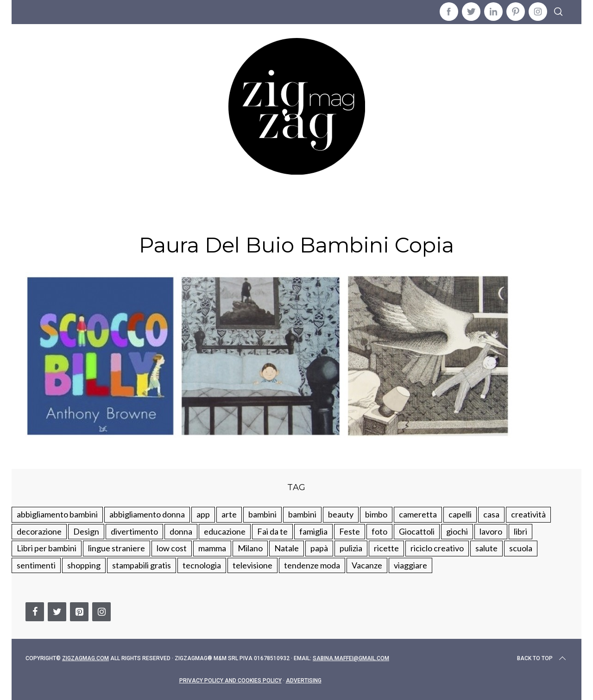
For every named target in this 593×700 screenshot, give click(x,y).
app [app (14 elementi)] (203, 514)
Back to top (542, 658)
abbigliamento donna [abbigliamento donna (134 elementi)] (147, 514)
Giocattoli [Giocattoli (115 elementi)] (417, 531)
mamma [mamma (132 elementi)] (212, 548)
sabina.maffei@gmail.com (351, 658)
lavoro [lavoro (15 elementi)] (491, 531)
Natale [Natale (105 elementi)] (287, 548)
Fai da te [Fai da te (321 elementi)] (272, 531)
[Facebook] (35, 612)
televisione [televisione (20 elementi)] (252, 565)
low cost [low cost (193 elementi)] (172, 548)
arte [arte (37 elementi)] (229, 514)
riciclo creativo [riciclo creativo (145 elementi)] (437, 548)
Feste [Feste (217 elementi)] (350, 531)
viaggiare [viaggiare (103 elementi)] (410, 565)
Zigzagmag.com (85, 658)
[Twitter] (57, 612)
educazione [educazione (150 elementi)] (225, 531)
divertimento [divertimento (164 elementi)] (134, 531)
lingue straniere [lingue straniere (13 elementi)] (117, 548)
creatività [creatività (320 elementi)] (528, 514)
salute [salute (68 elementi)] (486, 548)
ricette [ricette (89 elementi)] (386, 548)
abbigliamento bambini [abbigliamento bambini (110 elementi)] (57, 514)
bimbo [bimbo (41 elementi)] (376, 514)
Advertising (304, 681)
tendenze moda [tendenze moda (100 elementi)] (312, 565)
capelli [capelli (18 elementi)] (460, 514)
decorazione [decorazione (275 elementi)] (39, 531)
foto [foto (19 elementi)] (379, 531)
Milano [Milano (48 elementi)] (250, 548)
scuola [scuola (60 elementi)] (521, 548)
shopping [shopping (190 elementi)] (84, 565)
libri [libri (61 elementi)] (520, 531)
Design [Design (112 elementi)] (86, 531)
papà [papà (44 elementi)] (319, 548)
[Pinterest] (79, 612)
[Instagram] (101, 612)
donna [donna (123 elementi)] (181, 531)
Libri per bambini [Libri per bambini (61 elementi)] (47, 548)
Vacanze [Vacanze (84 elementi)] (367, 565)
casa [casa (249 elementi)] (491, 514)
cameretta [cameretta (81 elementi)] (418, 514)
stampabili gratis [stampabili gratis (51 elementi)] (142, 565)
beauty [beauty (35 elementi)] (341, 514)
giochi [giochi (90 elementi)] (457, 531)
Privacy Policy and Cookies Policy (230, 681)
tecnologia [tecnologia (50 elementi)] (202, 565)
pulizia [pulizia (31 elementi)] (351, 548)
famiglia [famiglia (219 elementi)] (313, 531)
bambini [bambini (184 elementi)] (302, 514)
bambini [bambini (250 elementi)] (262, 514)
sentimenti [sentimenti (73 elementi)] (36, 565)
